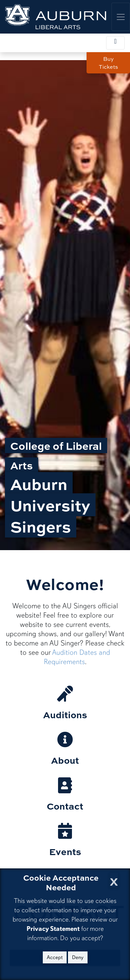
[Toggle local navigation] (115, 43)
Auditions (65, 714)
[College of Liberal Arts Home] (56, 17)
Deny (78, 957)
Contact (65, 806)
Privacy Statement (53, 929)
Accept (55, 957)
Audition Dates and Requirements (77, 657)
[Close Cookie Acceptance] (114, 880)
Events (65, 851)
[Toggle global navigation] (121, 17)
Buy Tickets (108, 63)
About (65, 760)
